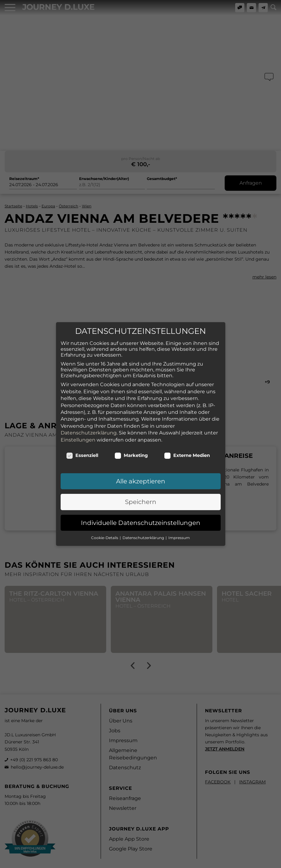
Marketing (131, 452)
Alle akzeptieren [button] (141, 478)
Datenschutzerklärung (89, 429)
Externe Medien (187, 452)
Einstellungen (78, 436)
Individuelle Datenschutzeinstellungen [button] (141, 519)
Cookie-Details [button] (105, 534)
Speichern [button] (141, 498)
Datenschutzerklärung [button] (144, 534)
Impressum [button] (179, 534)
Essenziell (82, 452)
